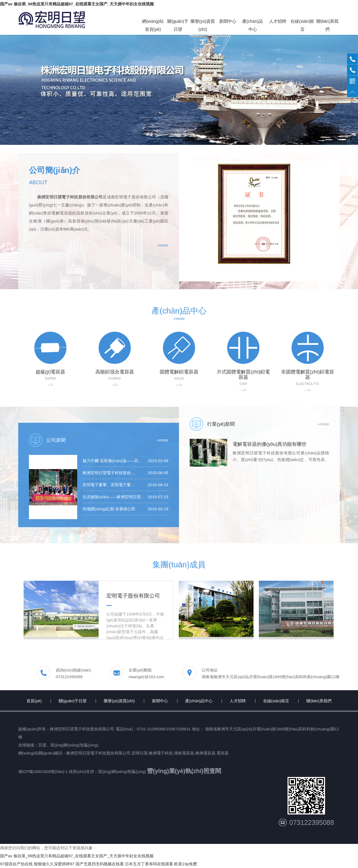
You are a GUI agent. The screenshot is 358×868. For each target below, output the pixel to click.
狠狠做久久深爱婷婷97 (54, 864)
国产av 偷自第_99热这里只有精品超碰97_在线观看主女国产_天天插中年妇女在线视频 (77, 4)
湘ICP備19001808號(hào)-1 (44, 771)
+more (163, 245)
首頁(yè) (34, 701)
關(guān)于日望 (72, 701)
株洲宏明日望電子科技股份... (108, 473)
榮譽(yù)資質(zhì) (119, 701)
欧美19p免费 (186, 864)
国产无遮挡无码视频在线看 (100, 864)
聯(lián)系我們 (319, 701)
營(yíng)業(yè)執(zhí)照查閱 (184, 771)
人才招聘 (238, 701)
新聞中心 (160, 701)
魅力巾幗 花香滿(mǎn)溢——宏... (112, 461)
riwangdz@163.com (146, 677)
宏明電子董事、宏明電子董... (108, 485)
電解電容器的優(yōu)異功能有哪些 (269, 444)
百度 (42, 745)
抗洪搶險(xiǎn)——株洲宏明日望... (113, 497)
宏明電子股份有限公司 (133, 596)
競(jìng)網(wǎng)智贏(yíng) (74, 745)
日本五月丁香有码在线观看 (149, 864)
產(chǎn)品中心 (199, 701)
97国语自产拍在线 (16, 864)
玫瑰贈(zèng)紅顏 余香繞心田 (109, 509)
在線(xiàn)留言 (276, 701)
